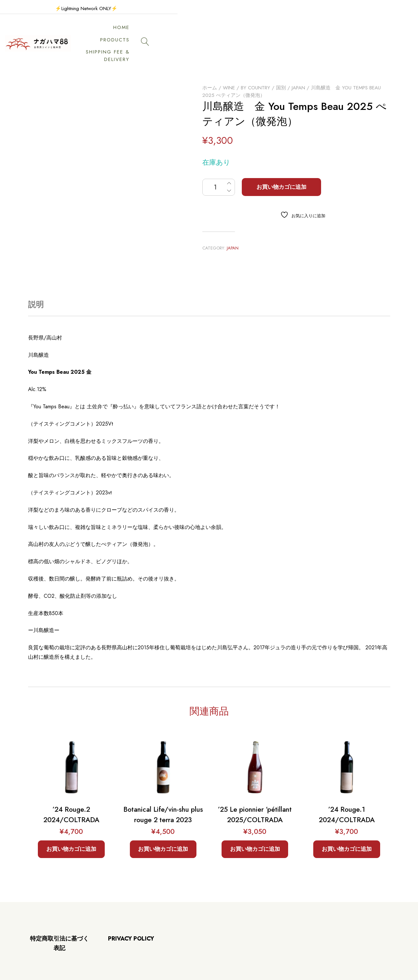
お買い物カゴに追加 (281, 164)
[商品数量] (219, 164)
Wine (229, 65)
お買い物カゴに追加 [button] (71, 826)
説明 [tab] (36, 282)
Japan (298, 65)
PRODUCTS (236, 32)
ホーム (210, 65)
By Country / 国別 (263, 65)
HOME (199, 32)
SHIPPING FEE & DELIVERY (300, 32)
